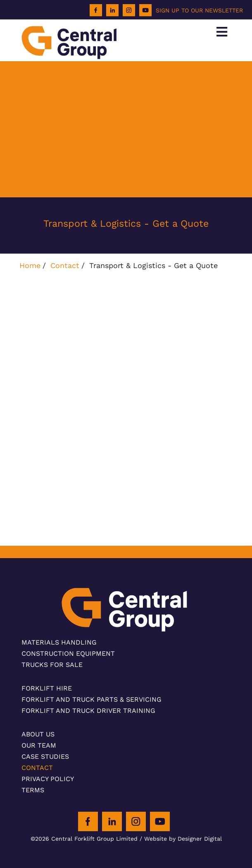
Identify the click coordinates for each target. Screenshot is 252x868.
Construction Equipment (68, 653)
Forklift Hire (47, 688)
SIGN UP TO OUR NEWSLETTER (199, 10)
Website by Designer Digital (183, 839)
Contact (65, 265)
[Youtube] (145, 10)
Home (30, 265)
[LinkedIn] (112, 10)
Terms (33, 790)
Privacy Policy (48, 779)
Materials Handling (59, 642)
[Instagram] (129, 10)
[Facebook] (96, 10)
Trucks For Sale (52, 665)
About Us (38, 734)
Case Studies (45, 757)
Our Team (39, 745)
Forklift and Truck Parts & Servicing (92, 699)
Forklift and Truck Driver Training (88, 711)
